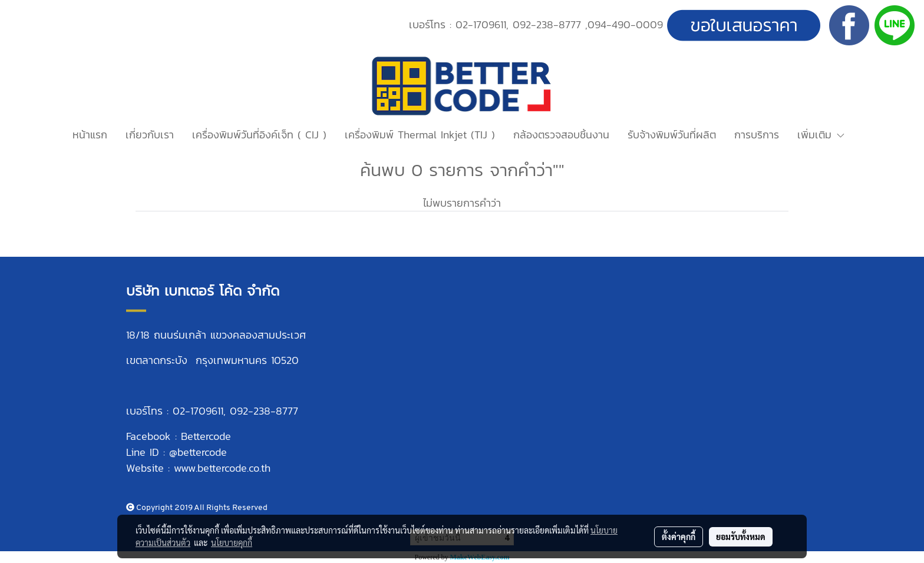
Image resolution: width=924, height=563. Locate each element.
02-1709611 (481, 24)
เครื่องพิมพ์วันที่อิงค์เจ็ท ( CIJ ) (259, 135)
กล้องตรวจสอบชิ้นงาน (561, 135)
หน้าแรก (90, 135)
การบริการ (757, 135)
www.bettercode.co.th (222, 468)
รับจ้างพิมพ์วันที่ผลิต (672, 135)
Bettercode (206, 436)
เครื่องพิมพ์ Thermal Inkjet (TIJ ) (420, 135)
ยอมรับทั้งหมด (741, 536)
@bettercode (198, 452)
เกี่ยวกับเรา (150, 135)
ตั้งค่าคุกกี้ (679, 536)
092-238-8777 (547, 24)
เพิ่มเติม (821, 135)
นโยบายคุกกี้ (232, 542)
